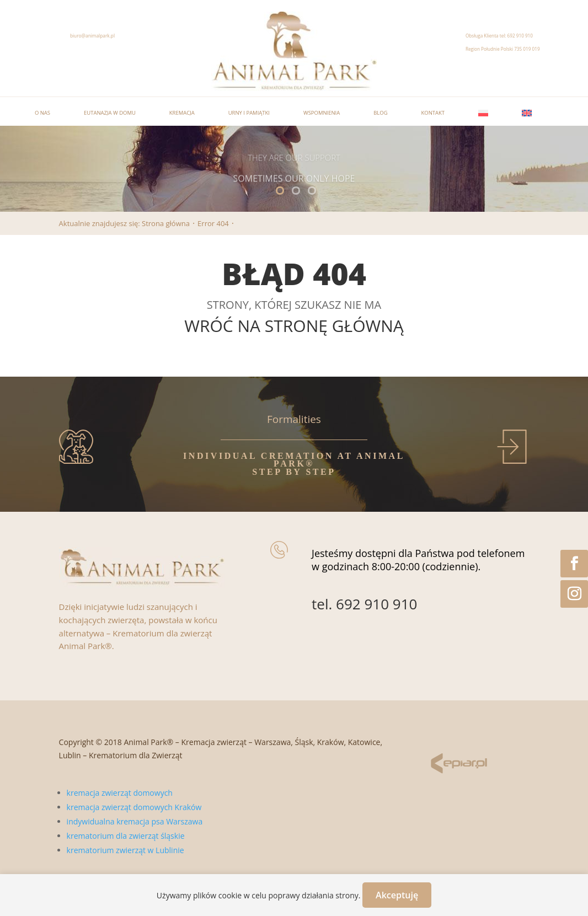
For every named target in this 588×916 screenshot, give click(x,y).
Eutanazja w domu (110, 113)
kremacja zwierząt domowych (120, 793)
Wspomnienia (322, 113)
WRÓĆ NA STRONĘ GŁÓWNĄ (294, 326)
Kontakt (433, 113)
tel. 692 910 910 (364, 604)
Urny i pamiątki (249, 113)
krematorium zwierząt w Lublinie (125, 850)
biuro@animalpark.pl (92, 36)
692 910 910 (520, 36)
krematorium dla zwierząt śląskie (126, 836)
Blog (380, 113)
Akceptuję (397, 895)
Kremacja (182, 113)
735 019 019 (527, 49)
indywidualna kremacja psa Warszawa (135, 821)
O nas (42, 113)
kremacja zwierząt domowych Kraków (134, 807)
